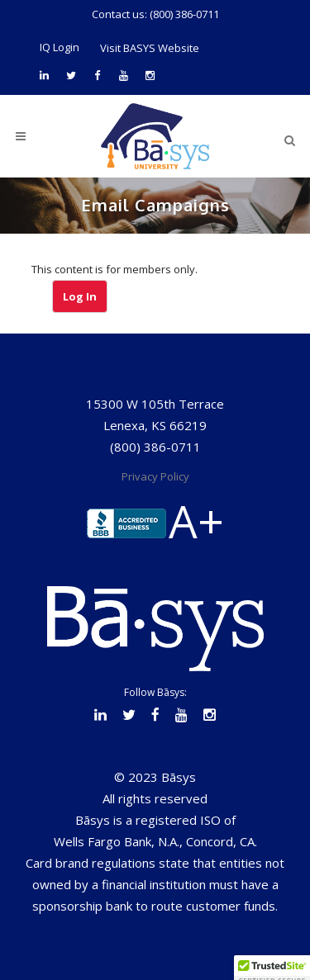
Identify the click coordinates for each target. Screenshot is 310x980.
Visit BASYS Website (150, 48)
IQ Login (60, 47)
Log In (80, 296)
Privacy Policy (155, 476)
